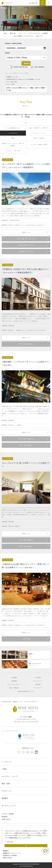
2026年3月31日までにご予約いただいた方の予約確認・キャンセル (23, 79)
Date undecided (36, 67)
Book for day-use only (18, 67)
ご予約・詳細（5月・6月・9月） (26, 239)
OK (26, 846)
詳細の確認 (10, 842)
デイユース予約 (10, 84)
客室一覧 (13, 33)
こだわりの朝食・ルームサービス (23, 36)
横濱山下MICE (7, 858)
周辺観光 (5, 817)
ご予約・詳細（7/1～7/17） (26, 245)
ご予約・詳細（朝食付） (26, 445)
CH (36, 3)
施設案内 (5, 798)
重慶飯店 (6, 851)
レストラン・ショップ (10, 776)
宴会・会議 (6, 784)
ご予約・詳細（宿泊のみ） (26, 344)
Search (27, 63)
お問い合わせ (6, 819)
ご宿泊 (13, 8)
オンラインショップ (9, 806)
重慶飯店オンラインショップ (12, 853)
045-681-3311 (21, 722)
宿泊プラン (22, 33)
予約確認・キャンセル (12, 77)
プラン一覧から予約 (12, 82)
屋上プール (40, 36)
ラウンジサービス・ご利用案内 (39, 33)
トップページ (6, 762)
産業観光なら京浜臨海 (10, 855)
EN (33, 3)
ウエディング (6, 791)
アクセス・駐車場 (8, 814)
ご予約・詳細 (26, 639)
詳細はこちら (26, 232)
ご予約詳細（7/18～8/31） (26, 251)
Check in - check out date (13, 43)
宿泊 (5, 33)
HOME (5, 8)
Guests (7, 53)
